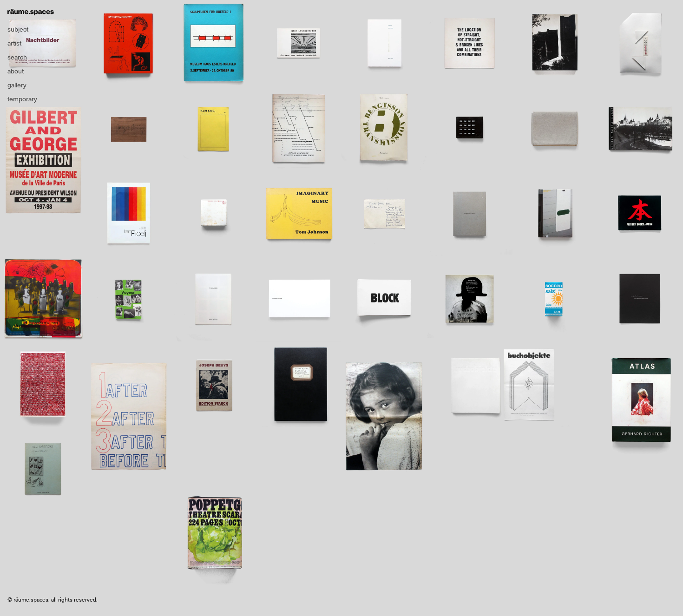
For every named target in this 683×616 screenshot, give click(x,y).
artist (14, 43)
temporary (22, 99)
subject (18, 29)
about (16, 71)
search (17, 57)
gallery (17, 85)
